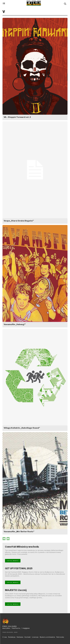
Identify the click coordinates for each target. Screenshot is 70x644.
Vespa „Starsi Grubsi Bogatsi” (19, 221)
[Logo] (34, 3)
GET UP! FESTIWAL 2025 (19, 568)
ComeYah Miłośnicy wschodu (22, 547)
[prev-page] (4, 539)
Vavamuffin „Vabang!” (15, 324)
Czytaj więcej (13, 561)
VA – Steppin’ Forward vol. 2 (17, 117)
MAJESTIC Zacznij (16, 590)
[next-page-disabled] (8, 539)
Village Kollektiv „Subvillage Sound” (22, 428)
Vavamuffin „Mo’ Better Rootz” (19, 532)
